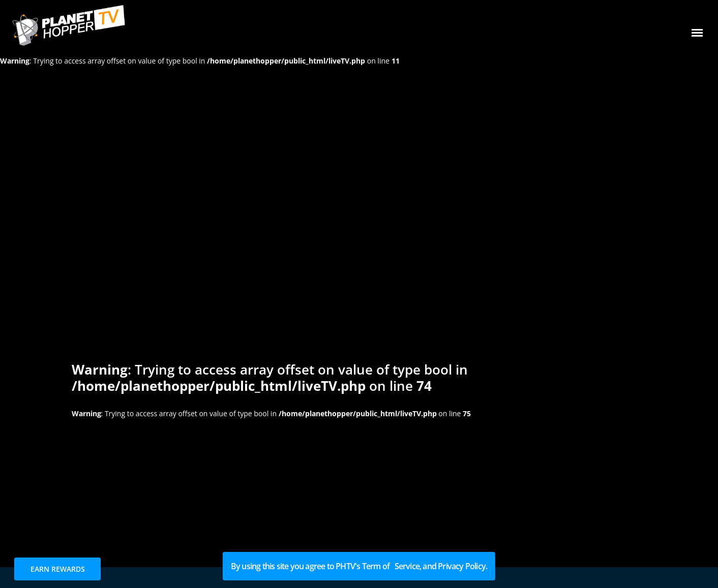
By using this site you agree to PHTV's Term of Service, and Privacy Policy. (359, 566)
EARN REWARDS (58, 569)
